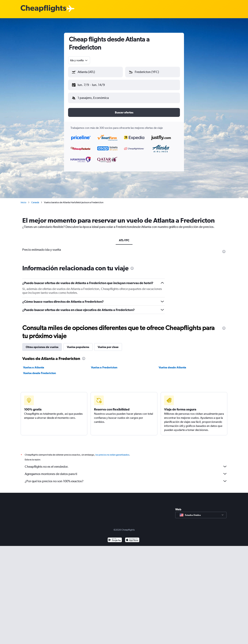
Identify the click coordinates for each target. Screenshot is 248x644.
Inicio (24, 199)
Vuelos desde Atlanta (172, 364)
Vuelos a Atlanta (34, 364)
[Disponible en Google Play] (115, 537)
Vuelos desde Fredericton (40, 370)
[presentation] (224, 248)
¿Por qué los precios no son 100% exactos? (126, 478)
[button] (94, 84)
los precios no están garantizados (112, 452)
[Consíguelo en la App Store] (132, 537)
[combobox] (79, 60)
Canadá (35, 199)
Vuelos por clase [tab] (108, 344)
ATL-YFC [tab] (124, 237)
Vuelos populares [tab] (78, 344)
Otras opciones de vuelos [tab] (42, 344)
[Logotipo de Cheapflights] (43, 9)
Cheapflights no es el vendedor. (126, 463)
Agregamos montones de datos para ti (126, 471)
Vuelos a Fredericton (104, 364)
